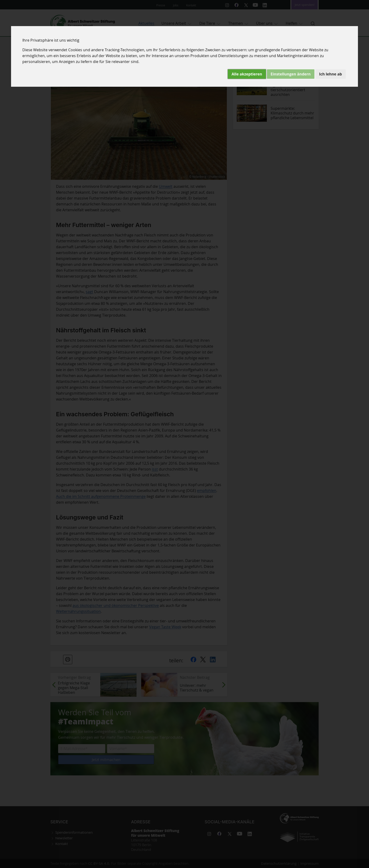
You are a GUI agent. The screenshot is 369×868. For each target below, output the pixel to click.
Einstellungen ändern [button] (291, 74)
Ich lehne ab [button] (331, 74)
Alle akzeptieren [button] (247, 74)
